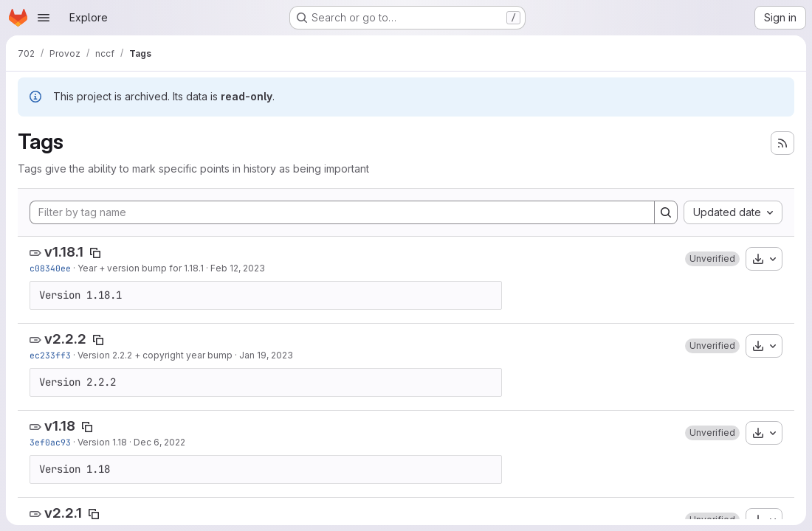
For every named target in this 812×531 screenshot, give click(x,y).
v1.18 (60, 426)
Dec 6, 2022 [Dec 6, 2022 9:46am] (159, 442)
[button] (712, 259)
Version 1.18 (102, 442)
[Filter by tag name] (342, 212)
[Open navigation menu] (44, 18)
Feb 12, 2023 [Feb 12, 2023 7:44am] (238, 268)
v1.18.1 (64, 252)
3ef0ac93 (50, 442)
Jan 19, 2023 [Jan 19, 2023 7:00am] (266, 355)
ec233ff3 (50, 355)
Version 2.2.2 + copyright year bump (155, 355)
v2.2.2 (65, 339)
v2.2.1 (63, 513)
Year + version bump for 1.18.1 (141, 268)
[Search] (666, 212)
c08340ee (50, 268)
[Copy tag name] (95, 253)
